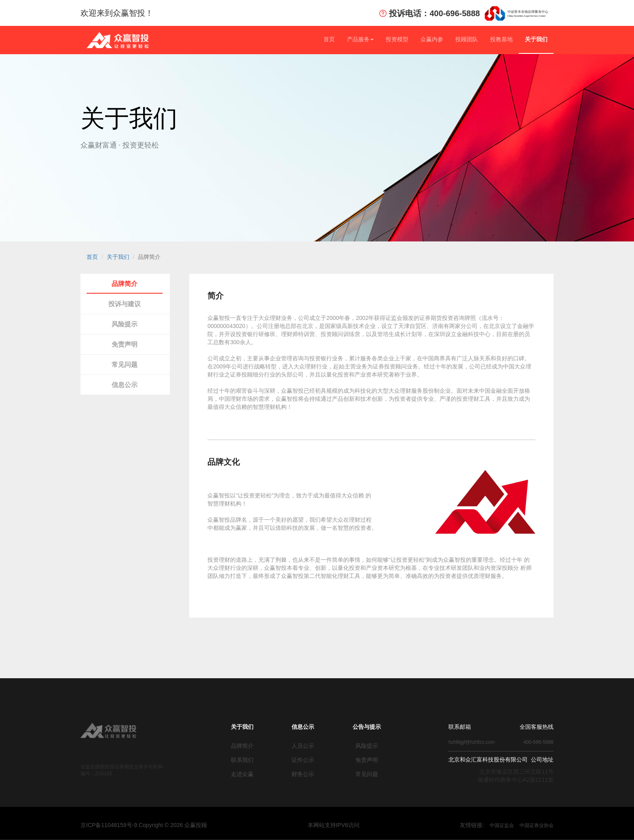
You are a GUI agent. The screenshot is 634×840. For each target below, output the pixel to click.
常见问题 (125, 365)
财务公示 (303, 774)
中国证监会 (502, 825)
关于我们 (536, 39)
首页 (329, 39)
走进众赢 (242, 774)
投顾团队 (467, 39)
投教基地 (501, 39)
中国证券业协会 (537, 825)
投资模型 (397, 39)
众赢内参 (432, 39)
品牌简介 (125, 284)
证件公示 (303, 760)
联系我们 (242, 760)
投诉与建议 (125, 304)
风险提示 (125, 324)
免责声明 (125, 344)
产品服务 (360, 39)
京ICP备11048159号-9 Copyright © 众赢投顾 (144, 825)
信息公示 (125, 385)
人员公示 (303, 746)
